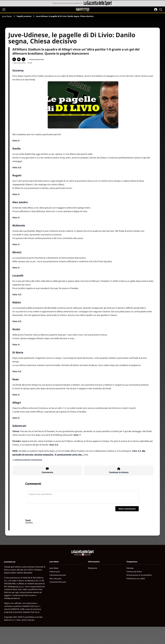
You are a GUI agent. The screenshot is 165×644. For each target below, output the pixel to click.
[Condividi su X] (23, 59)
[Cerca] (161, 10)
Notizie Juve (55, 572)
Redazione (93, 568)
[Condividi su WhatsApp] (14, 59)
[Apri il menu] (4, 10)
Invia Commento (127, 509)
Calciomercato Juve (58, 575)
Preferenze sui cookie (136, 578)
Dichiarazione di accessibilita (139, 575)
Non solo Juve (55, 578)
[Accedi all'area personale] (156, 10)
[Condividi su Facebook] (19, 59)
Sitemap (130, 568)
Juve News (7, 16)
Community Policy (134, 572)
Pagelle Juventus (24, 16)
